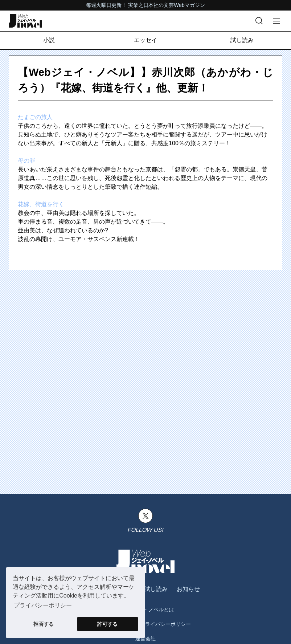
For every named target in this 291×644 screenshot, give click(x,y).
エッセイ (145, 40)
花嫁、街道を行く (41, 204)
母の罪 (26, 161)
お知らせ (188, 589)
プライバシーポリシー (165, 624)
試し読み (242, 40)
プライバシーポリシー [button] (43, 605)
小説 (49, 40)
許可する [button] (107, 624)
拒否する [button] (44, 624)
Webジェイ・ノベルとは (145, 610)
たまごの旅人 (35, 117)
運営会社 (145, 639)
